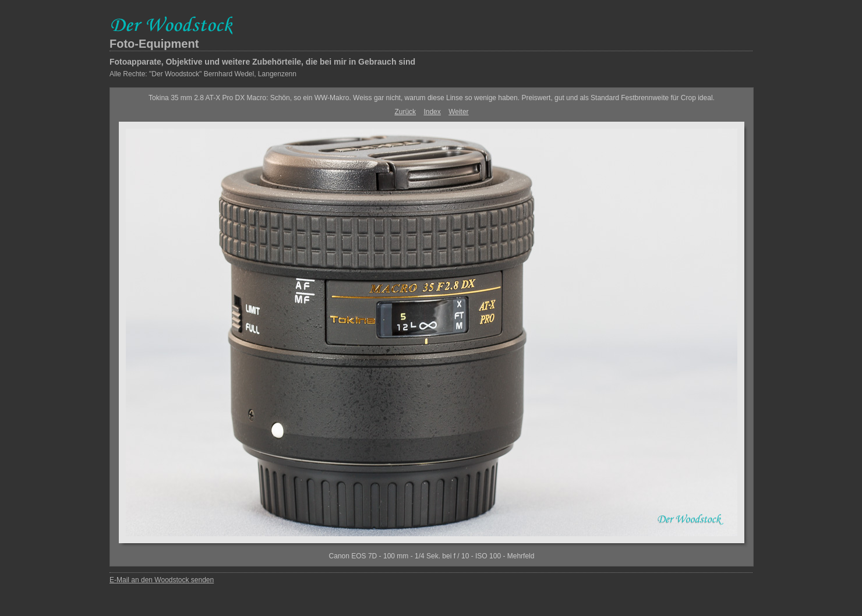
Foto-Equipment (154, 44)
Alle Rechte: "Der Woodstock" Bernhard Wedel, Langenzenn (203, 74)
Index (432, 112)
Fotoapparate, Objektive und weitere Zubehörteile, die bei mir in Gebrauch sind (262, 62)
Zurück (405, 112)
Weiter (458, 112)
